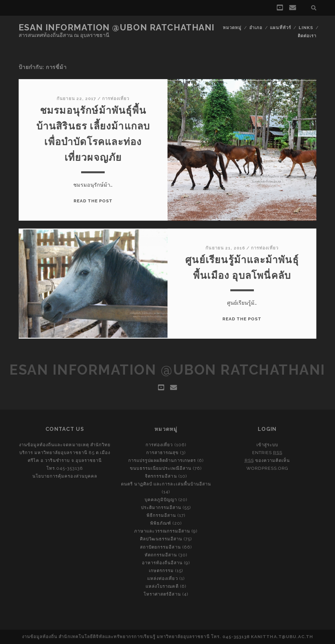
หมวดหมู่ (232, 28)
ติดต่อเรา (307, 36)
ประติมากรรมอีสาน (161, 508)
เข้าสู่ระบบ (267, 445)
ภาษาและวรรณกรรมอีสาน (162, 531)
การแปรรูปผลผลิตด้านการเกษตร (162, 460)
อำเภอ (256, 28)
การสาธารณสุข (162, 453)
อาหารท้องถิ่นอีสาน (162, 563)
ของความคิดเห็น (267, 460)
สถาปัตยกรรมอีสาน (160, 547)
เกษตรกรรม (161, 571)
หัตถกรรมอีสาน (161, 555)
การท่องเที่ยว (116, 99)
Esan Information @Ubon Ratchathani (117, 27)
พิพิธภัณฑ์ (161, 523)
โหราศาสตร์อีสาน (162, 594)
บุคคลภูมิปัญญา (161, 500)
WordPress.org (267, 468)
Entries (267, 453)
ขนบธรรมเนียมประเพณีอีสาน (161, 468)
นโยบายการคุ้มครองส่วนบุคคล (65, 476)
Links (306, 28)
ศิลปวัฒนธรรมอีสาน (161, 539)
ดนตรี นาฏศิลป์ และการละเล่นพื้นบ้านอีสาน (166, 484)
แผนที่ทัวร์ (280, 28)
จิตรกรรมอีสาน (161, 476)
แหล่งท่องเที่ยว (162, 578)
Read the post (93, 201)
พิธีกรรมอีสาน (161, 515)
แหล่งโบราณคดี (162, 586)
